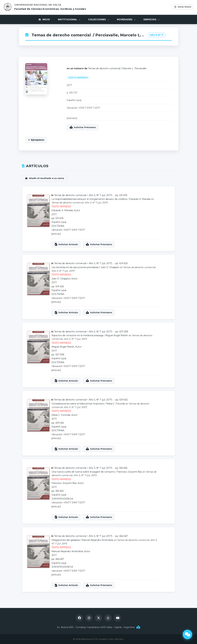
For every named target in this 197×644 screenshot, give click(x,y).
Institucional (69, 19)
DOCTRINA (58, 226)
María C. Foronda (116, 404)
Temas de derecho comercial (61, 35)
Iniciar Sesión (183, 7)
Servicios (151, 19)
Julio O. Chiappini (110, 267)
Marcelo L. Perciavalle (134, 68)
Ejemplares (38, 140)
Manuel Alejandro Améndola (97, 540)
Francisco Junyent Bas (129, 472)
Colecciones (99, 19)
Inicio (44, 19)
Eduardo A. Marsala (140, 199)
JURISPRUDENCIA (62, 499)
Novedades (126, 19)
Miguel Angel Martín (117, 335)
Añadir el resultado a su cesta (46, 178)
